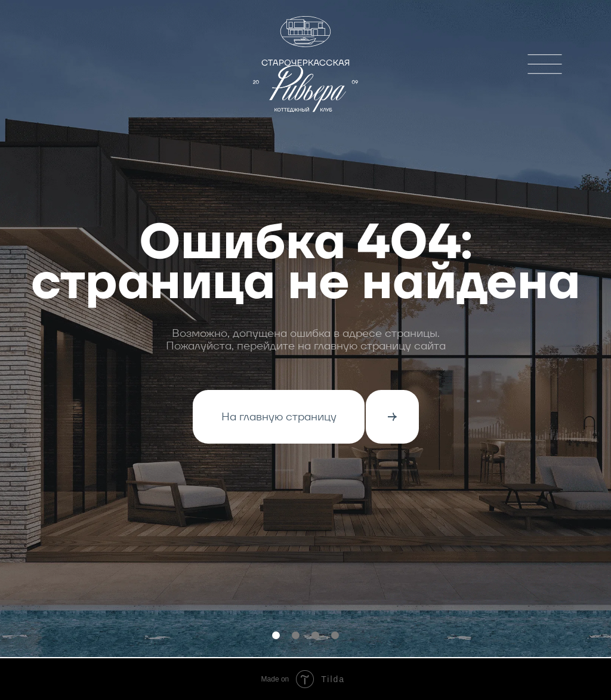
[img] (545, 64)
